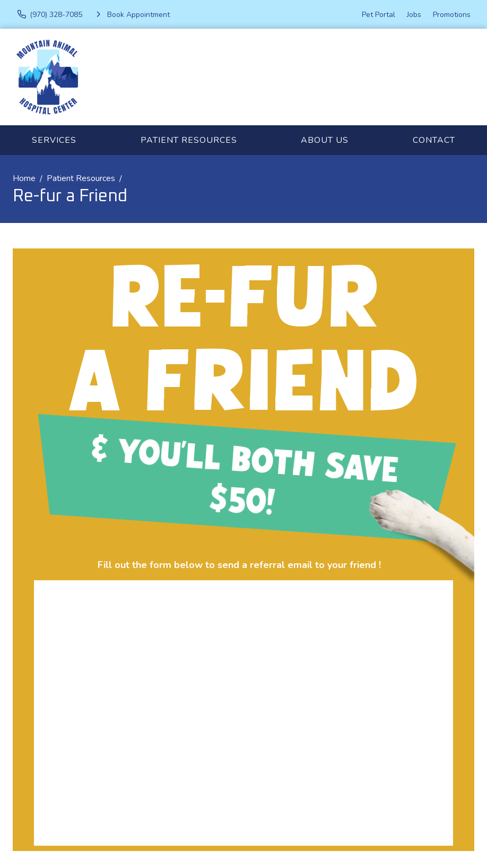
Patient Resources (189, 140)
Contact (434, 140)
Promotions (452, 15)
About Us (325, 140)
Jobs (414, 15)
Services (54, 140)
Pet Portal (379, 15)
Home (24, 178)
